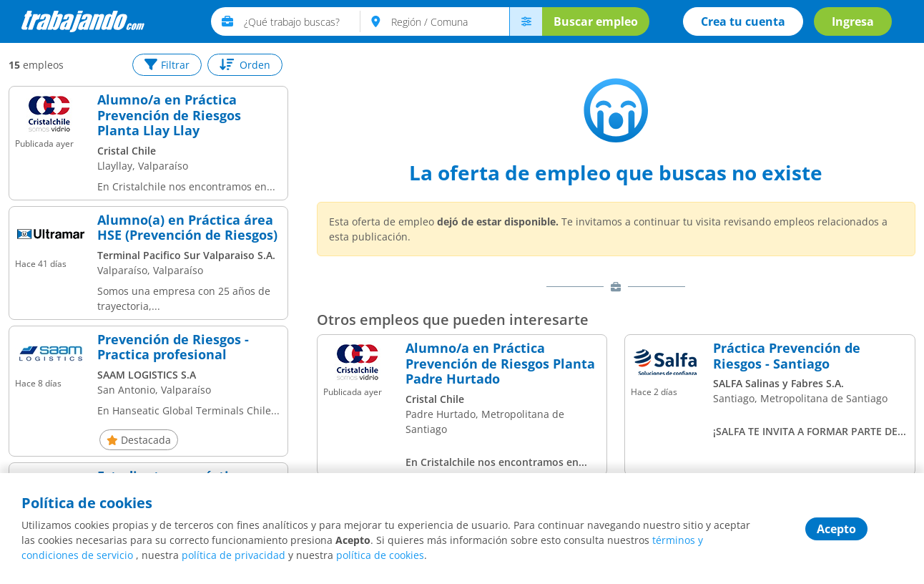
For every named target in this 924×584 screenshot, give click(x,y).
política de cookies (380, 555)
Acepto (836, 529)
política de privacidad (234, 555)
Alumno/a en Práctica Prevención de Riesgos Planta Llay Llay (169, 116)
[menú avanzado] (526, 21)
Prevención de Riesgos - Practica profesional (173, 347)
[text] (302, 21)
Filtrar (167, 65)
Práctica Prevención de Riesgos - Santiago (787, 356)
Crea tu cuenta (743, 21)
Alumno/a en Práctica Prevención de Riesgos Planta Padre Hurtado (500, 364)
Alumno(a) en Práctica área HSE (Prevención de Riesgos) (187, 228)
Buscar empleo (596, 21)
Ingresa (853, 21)
